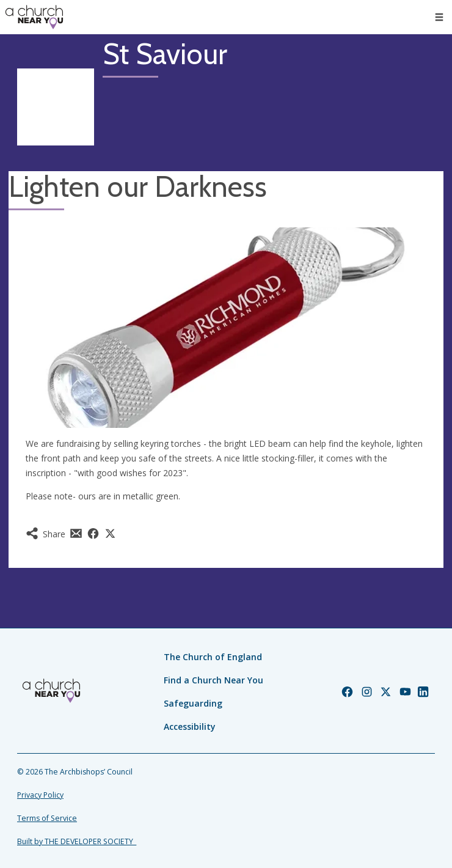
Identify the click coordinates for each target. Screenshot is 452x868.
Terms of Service (47, 818)
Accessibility (190, 726)
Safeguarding (193, 703)
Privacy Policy (40, 795)
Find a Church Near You (213, 680)
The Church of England (213, 657)
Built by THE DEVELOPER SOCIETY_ (77, 841)
